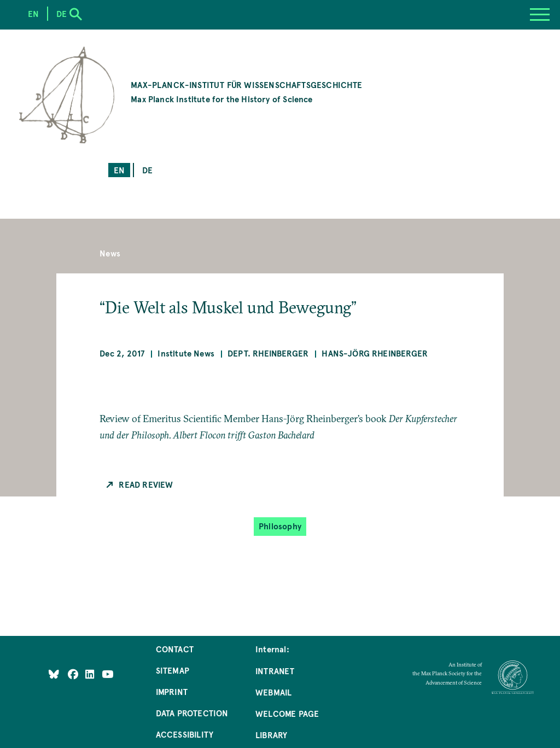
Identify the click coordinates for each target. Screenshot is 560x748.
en (119, 170)
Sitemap (173, 670)
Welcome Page (287, 713)
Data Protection (192, 713)
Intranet (275, 671)
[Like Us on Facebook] (74, 674)
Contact (175, 649)
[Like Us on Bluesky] (54, 674)
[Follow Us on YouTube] (107, 674)
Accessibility (185, 734)
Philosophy (280, 526)
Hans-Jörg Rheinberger (375, 353)
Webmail (273, 692)
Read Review (146, 484)
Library (271, 735)
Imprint (172, 691)
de (147, 170)
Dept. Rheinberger (268, 353)
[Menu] (540, 15)
